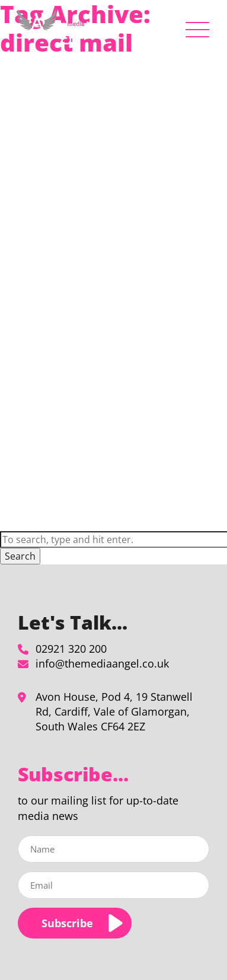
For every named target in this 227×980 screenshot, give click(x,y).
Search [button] (20, 556)
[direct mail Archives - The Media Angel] (53, 27)
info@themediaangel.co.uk (102, 663)
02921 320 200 (71, 649)
